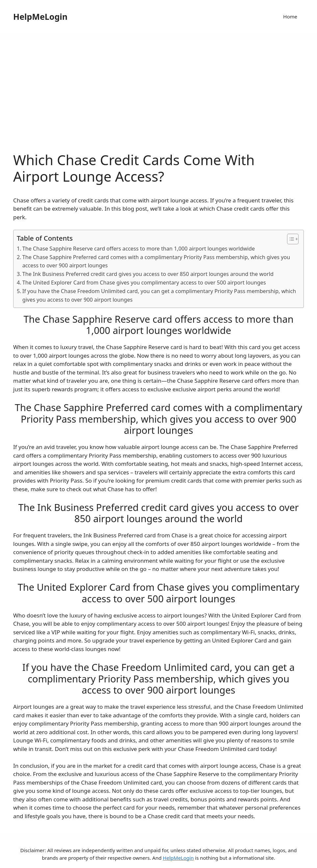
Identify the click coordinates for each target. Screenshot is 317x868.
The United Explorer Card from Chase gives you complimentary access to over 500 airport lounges (144, 283)
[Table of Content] (293, 239)
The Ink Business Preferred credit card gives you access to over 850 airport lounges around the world (148, 274)
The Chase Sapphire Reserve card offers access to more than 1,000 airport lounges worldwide (139, 249)
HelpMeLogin (40, 16)
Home (290, 16)
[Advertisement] (158, 102)
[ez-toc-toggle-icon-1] (290, 239)
